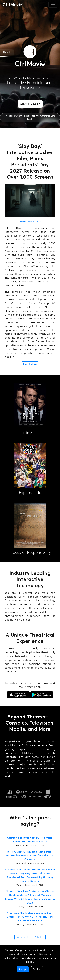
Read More (30, 364)
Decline (37, 969)
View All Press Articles (30, 937)
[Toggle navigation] (53, 4)
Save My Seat (30, 104)
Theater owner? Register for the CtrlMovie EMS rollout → (30, 118)
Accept (23, 969)
